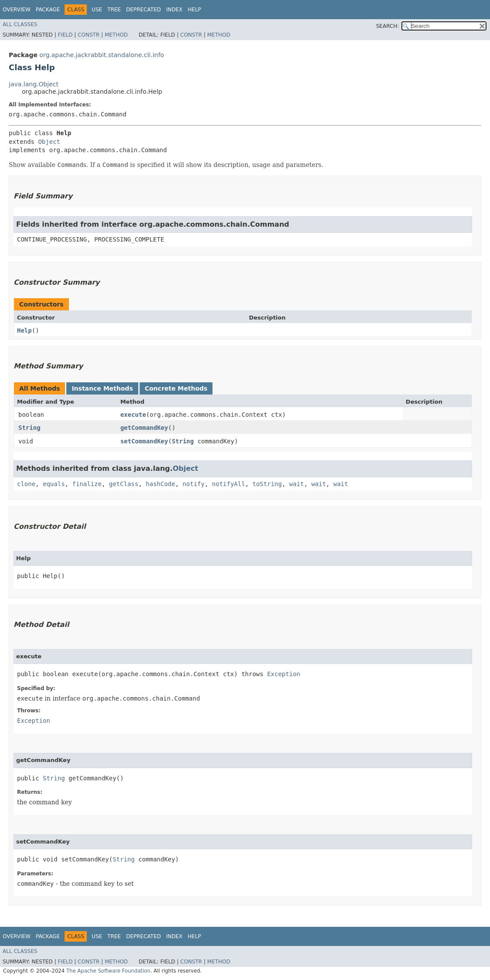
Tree (114, 10)
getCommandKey (144, 428)
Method (116, 35)
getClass (124, 484)
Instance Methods (102, 388)
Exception (284, 674)
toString (267, 484)
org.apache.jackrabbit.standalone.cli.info (102, 55)
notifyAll (229, 484)
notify (194, 484)
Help (194, 10)
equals (54, 484)
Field (65, 35)
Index (175, 10)
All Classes (20, 24)
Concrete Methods (176, 388)
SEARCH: (388, 26)
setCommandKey (144, 441)
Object (49, 142)
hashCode (160, 484)
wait (297, 484)
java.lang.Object (34, 84)
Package (48, 10)
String (29, 428)
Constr (89, 35)
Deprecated (144, 10)
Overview (17, 10)
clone (26, 484)
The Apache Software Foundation (108, 971)
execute (133, 415)
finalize (87, 484)
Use (97, 10)
